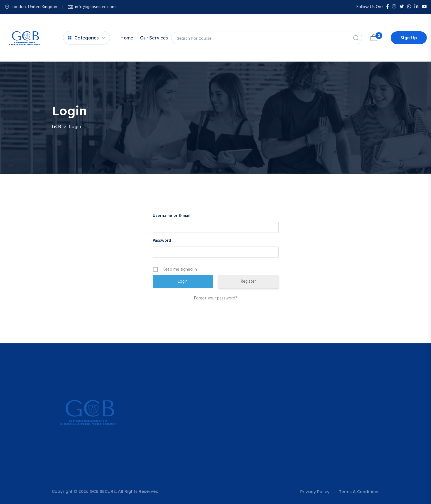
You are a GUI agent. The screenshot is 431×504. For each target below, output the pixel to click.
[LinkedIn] (416, 7)
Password (162, 241)
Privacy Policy (315, 492)
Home (127, 38)
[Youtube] (424, 7)
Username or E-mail (172, 216)
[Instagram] (394, 7)
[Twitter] (402, 7)
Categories (83, 38)
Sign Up (409, 38)
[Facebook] (388, 7)
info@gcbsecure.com (95, 7)
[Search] (356, 38)
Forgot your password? (216, 298)
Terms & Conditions (359, 492)
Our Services (154, 38)
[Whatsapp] (409, 7)
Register (248, 282)
